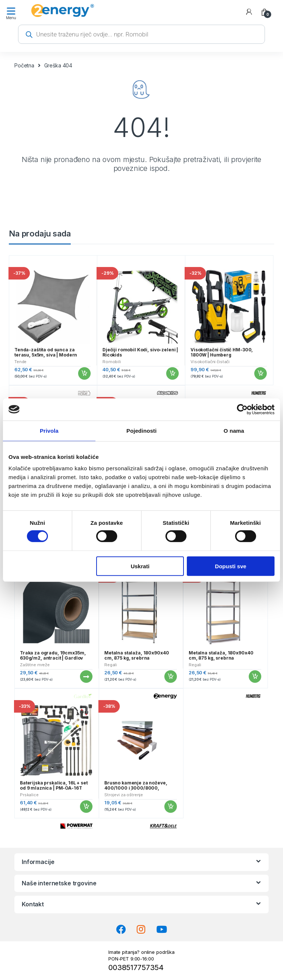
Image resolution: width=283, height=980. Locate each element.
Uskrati (140, 566)
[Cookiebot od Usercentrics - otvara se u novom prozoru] (242, 409)
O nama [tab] (234, 430)
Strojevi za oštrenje (124, 795)
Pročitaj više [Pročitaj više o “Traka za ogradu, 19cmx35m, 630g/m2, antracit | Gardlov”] (86, 677)
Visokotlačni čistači (210, 362)
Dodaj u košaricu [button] (84, 373)
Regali (111, 665)
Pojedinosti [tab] (141, 430)
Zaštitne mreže (35, 665)
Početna (24, 65)
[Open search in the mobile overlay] (141, 34)
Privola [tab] (49, 430)
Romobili (112, 362)
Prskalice (29, 795)
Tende (20, 362)
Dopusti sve (230, 566)
